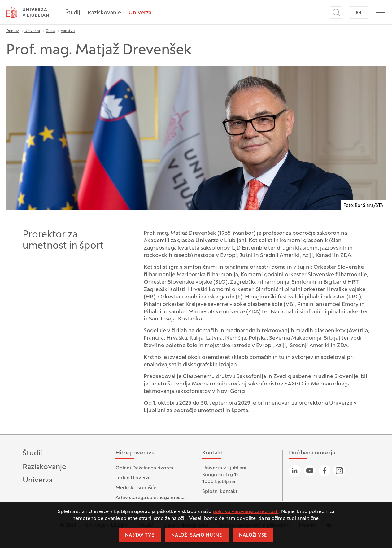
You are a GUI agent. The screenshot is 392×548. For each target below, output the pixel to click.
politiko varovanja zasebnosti (246, 512)
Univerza (140, 13)
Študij (73, 13)
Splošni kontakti (220, 492)
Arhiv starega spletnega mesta (150, 498)
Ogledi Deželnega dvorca (144, 468)
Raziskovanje (104, 13)
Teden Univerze (133, 478)
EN (359, 13)
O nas (50, 31)
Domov (13, 31)
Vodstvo (68, 31)
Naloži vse (253, 535)
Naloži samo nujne (197, 535)
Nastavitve (139, 535)
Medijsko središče (136, 488)
